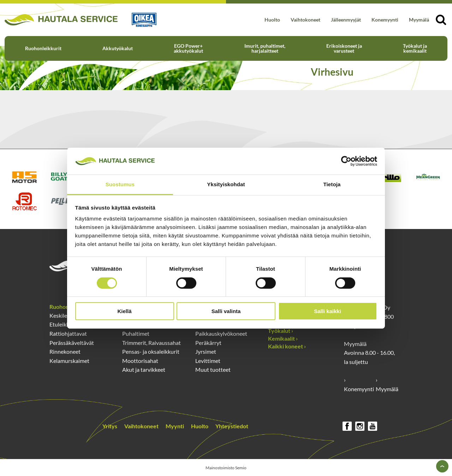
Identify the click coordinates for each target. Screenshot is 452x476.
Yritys (110, 426)
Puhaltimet (136, 333)
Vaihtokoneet (305, 20)
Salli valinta (226, 311)
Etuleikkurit (64, 324)
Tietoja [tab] (332, 184)
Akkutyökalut (118, 48)
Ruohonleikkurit (43, 48)
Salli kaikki (328, 311)
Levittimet (208, 361)
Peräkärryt (208, 343)
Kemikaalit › (283, 338)
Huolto (272, 20)
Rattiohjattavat (68, 333)
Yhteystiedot (232, 426)
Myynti (175, 426)
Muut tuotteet (213, 369)
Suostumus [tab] (120, 184)
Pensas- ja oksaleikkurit (151, 351)
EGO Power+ (188, 48)
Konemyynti (385, 20)
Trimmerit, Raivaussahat (151, 343)
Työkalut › (281, 331)
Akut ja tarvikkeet (144, 369)
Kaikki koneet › (287, 346)
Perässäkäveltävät (72, 343)
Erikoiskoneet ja (344, 48)
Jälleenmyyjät (346, 20)
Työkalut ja (415, 48)
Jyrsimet (206, 351)
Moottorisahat (140, 361)
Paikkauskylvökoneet (221, 333)
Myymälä (419, 20)
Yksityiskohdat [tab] (226, 184)
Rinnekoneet (65, 351)
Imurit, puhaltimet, (265, 48)
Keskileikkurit (66, 315)
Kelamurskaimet (69, 361)
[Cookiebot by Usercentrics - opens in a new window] (346, 161)
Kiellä (124, 311)
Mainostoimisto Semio (226, 468)
